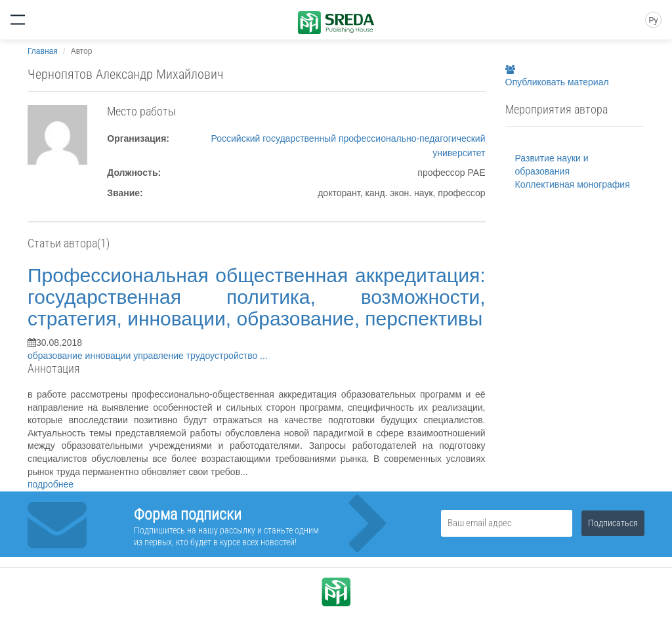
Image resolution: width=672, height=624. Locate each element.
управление (159, 356)
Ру (653, 20)
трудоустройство (223, 356)
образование (56, 356)
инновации (110, 356)
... (264, 356)
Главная (43, 51)
